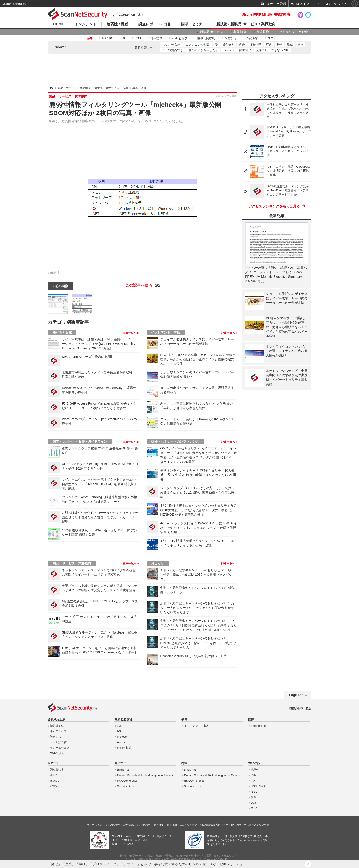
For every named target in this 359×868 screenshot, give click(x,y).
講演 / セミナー (194, 24)
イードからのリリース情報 (239, 825)
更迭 (269, 45)
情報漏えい (57, 726)
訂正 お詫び (180, 38)
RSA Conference (127, 781)
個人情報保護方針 (210, 825)
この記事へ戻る (143, 286)
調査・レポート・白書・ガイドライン (80, 441)
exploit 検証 (124, 748)
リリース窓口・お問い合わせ (103, 825)
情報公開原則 (206, 38)
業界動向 (240, 32)
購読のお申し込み (300, 709)
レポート (54, 763)
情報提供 (156, 38)
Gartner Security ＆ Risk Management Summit (146, 775)
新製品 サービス (212, 32)
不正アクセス (58, 731)
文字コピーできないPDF (272, 50)
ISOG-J (55, 781)
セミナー (120, 763)
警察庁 (255, 797)
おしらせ (158, 563)
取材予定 (231, 38)
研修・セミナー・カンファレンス (175, 441)
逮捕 (300, 45)
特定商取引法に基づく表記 (182, 825)
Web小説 (254, 763)
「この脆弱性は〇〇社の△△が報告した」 (190, 50)
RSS (138, 38)
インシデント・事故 (166, 332)
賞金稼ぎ (228, 45)
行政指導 (255, 45)
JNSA (54, 775)
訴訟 (242, 45)
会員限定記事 (57, 719)
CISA (254, 808)
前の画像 (62, 286)
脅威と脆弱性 (123, 719)
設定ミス (56, 737)
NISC (254, 792)
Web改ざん (57, 753)
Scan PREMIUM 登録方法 (266, 15)
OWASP (55, 786)
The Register (259, 726)
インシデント (85, 24)
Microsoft (123, 737)
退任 (279, 45)
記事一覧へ (130, 333)
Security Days (126, 786)
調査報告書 (57, 770)
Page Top (296, 695)
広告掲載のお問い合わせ (137, 825)
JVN (120, 726)
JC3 (253, 803)
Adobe (121, 742)
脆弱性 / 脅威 (117, 24)
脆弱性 (255, 770)
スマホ (272, 38)
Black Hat (123, 770)
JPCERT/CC (259, 786)
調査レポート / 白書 (154, 24)
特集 (184, 763)
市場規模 (263, 32)
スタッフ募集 (261, 825)
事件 (184, 719)
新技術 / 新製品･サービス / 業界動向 (246, 24)
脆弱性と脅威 (62, 332)
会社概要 (159, 825)
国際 (251, 719)
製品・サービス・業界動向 (72, 563)
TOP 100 (108, 38)
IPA (119, 731)
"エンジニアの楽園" (197, 45)
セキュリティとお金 (294, 32)
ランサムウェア (60, 748)
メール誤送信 (58, 742)
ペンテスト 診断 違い (237, 50)
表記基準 (252, 38)
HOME (59, 24)
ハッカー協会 (171, 45)
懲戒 (290, 45)
